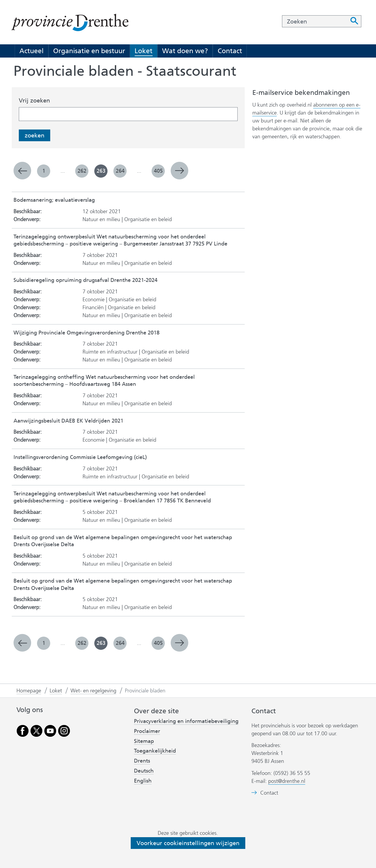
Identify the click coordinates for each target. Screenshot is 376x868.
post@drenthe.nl (287, 781)
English (143, 781)
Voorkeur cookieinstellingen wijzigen (188, 843)
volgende (179, 171)
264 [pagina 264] (120, 171)
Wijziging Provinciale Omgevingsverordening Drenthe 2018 (87, 333)
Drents (142, 761)
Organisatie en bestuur (89, 51)
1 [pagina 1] (44, 171)
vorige (22, 171)
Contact (230, 51)
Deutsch (144, 771)
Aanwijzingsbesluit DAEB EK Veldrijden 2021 (68, 421)
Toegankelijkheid (155, 751)
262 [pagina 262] (82, 171)
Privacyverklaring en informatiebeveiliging (186, 721)
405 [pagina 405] (158, 171)
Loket (143, 51)
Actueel (31, 51)
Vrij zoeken (34, 100)
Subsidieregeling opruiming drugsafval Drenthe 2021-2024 (85, 280)
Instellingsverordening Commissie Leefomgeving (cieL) (80, 457)
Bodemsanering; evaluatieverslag (54, 200)
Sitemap (144, 741)
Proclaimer (147, 731)
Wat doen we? (185, 51)
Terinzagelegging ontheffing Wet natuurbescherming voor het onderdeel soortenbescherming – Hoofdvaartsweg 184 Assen (104, 381)
